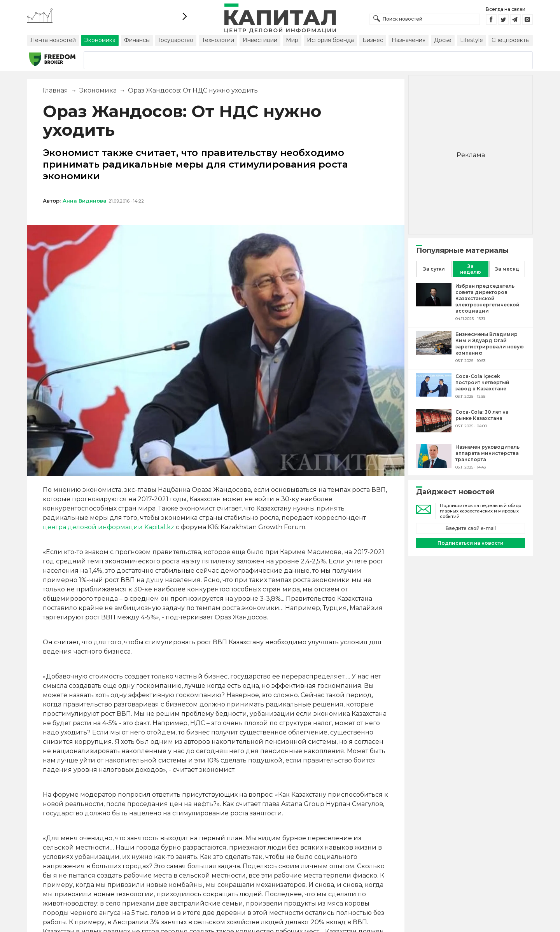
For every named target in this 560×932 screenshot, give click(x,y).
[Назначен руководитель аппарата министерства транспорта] (434, 466)
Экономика (100, 40)
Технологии (218, 40)
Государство (176, 40)
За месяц (507, 269)
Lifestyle (472, 40)
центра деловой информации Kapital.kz (108, 527)
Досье (443, 40)
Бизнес (373, 40)
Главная (55, 90)
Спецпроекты (511, 40)
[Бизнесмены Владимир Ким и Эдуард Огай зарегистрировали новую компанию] (434, 352)
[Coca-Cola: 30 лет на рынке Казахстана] (434, 430)
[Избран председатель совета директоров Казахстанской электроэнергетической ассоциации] (434, 304)
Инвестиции (260, 40)
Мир (292, 40)
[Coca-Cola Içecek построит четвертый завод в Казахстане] (434, 394)
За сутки (434, 269)
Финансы (137, 40)
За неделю (471, 269)
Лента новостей (53, 40)
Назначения (409, 40)
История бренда (330, 40)
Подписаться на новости (471, 543)
